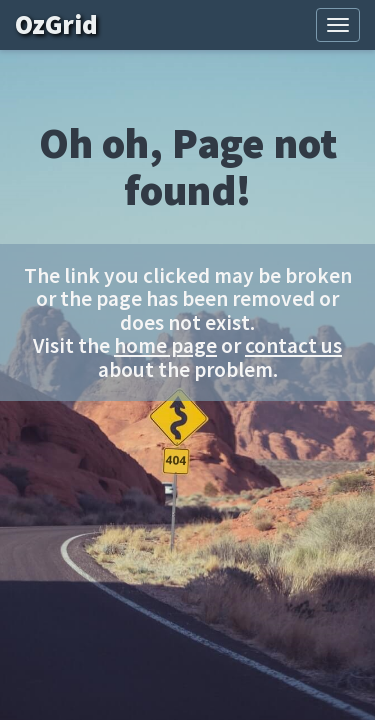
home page (165, 345)
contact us (293, 345)
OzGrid (70, 24)
